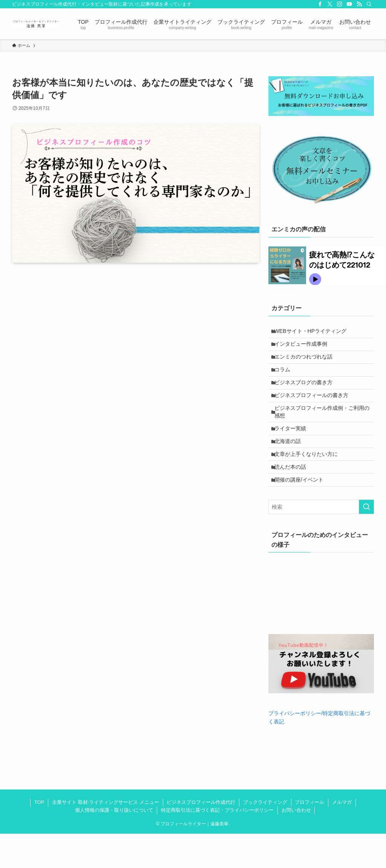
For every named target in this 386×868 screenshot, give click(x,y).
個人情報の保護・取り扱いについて (114, 844)
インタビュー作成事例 (304, 348)
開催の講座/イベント (302, 512)
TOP (39, 836)
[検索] (369, 4)
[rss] (359, 4)
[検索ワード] (321, 541)
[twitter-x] (330, 4)
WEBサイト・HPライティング (314, 332)
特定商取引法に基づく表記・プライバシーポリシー (217, 844)
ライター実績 (294, 450)
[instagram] (340, 4)
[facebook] (320, 4)
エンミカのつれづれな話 (307, 364)
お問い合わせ (296, 844)
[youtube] (349, 4)
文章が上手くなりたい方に (309, 481)
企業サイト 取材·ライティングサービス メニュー (106, 836)
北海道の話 (291, 465)
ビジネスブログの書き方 (307, 396)
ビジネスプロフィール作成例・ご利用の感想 (323, 431)
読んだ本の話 (294, 497)
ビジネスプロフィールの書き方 (315, 411)
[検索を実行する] (366, 541)
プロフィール (309, 836)
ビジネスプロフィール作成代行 (201, 836)
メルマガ (342, 836)
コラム (286, 380)
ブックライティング (265, 836)
